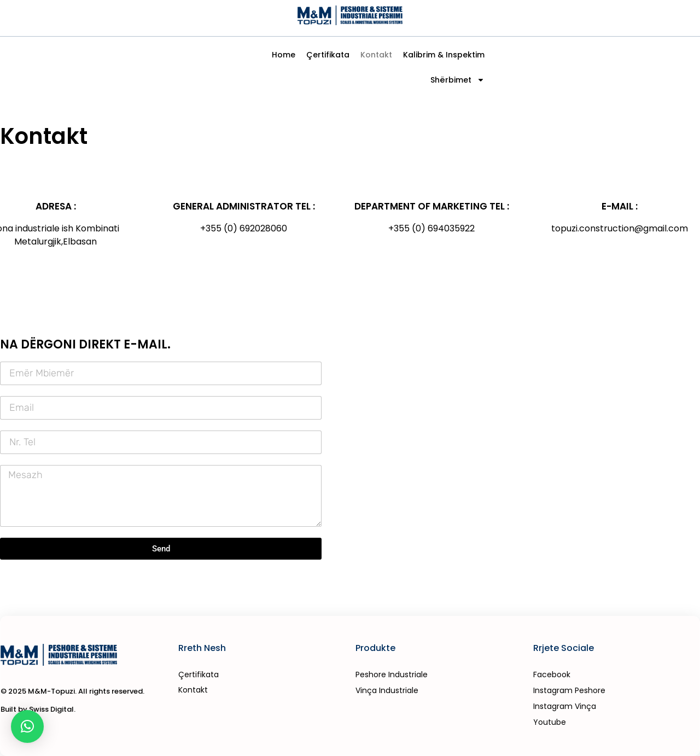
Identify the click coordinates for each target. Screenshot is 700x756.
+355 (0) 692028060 (244, 228)
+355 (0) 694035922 (431, 228)
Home (284, 55)
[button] (27, 726)
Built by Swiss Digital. (38, 709)
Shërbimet (457, 80)
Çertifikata (328, 55)
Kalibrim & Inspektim (444, 55)
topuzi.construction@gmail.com (620, 228)
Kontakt (376, 55)
